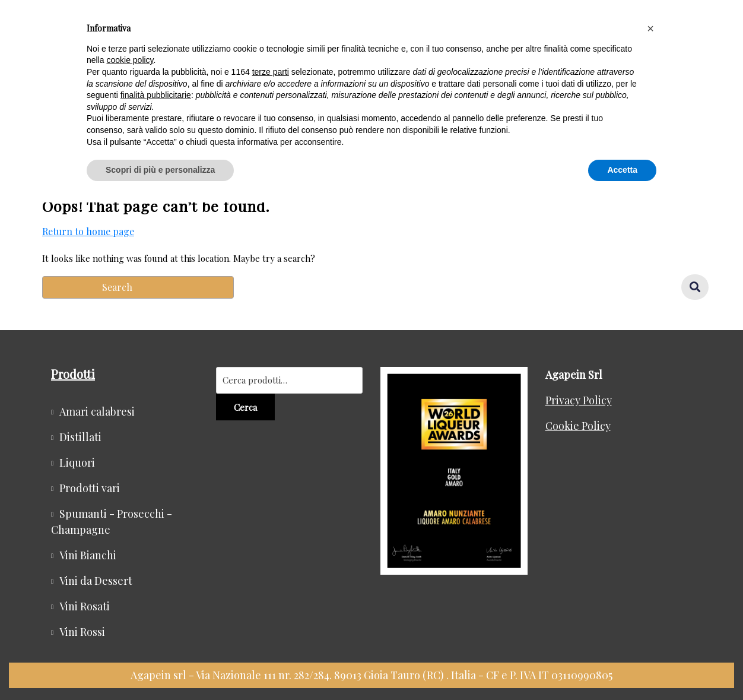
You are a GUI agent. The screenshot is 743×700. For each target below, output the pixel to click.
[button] (650, 28)
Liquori (77, 463)
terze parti (271, 72)
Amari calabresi (97, 411)
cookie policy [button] (130, 60)
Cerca (245, 407)
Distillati (80, 437)
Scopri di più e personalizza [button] (160, 170)
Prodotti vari (90, 488)
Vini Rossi (82, 632)
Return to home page (88, 232)
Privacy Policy (579, 400)
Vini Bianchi (88, 555)
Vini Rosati (85, 606)
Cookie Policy (578, 426)
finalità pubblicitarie (156, 95)
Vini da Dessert (96, 581)
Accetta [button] (622, 170)
